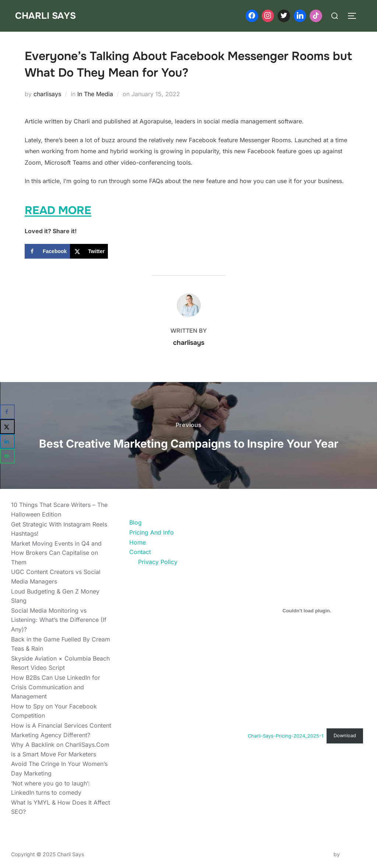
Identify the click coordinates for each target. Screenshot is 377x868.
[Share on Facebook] (47, 251)
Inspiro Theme (315, 854)
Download (345, 736)
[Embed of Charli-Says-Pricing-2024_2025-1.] (307, 610)
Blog (135, 522)
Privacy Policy (158, 562)
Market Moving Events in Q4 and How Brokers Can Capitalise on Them (56, 553)
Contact (140, 552)
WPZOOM (354, 854)
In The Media (95, 94)
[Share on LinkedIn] (7, 441)
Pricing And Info (151, 532)
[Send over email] (7, 456)
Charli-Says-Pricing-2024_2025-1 (286, 736)
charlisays (47, 94)
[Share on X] (89, 251)
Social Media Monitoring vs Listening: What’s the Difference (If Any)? (59, 620)
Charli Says (46, 16)
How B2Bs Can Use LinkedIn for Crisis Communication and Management (56, 687)
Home (138, 542)
